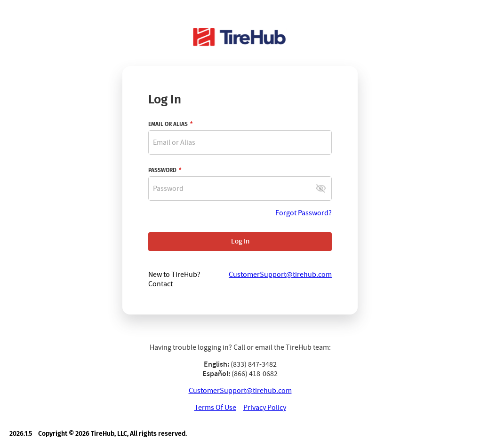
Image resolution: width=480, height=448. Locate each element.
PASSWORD (162, 170)
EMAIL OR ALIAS (168, 124)
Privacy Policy (265, 408)
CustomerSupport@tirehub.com (240, 391)
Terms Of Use (215, 408)
